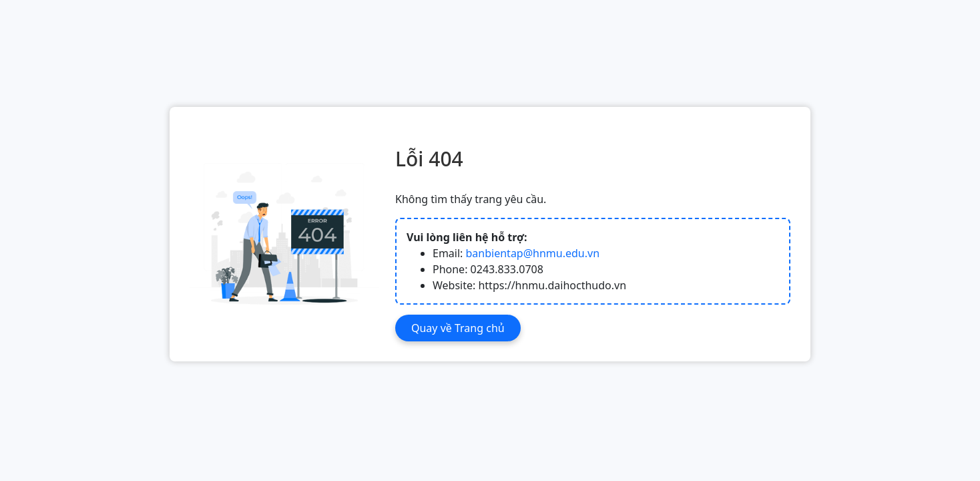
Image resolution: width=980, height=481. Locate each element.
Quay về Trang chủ (458, 328)
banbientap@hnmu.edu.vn (533, 253)
